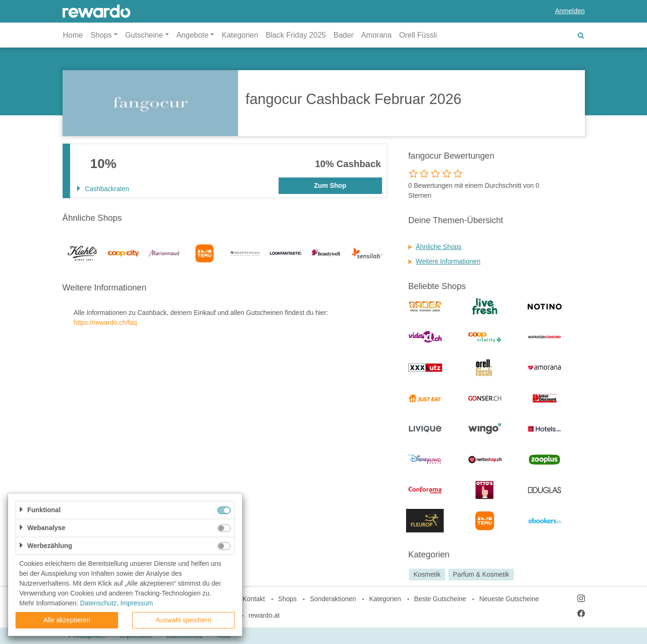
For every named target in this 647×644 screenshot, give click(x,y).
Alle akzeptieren (67, 620)
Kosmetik (427, 574)
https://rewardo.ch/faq (106, 322)
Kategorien (240, 35)
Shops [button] (101, 35)
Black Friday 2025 (296, 35)
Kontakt (254, 599)
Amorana (376, 35)
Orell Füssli (418, 35)
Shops (288, 599)
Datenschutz (98, 603)
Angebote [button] (193, 35)
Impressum (137, 603)
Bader (344, 35)
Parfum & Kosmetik (481, 574)
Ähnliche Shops (439, 247)
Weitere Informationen (448, 261)
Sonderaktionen (333, 599)
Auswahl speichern (184, 620)
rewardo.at (264, 615)
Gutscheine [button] (144, 35)
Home (73, 35)
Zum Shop (330, 185)
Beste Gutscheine (440, 599)
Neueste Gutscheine (509, 599)
